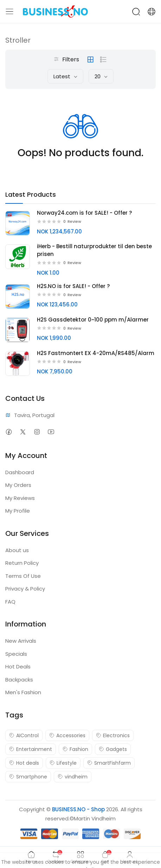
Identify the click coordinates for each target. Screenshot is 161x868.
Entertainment (31, 749)
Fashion (75, 749)
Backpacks (19, 680)
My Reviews (20, 498)
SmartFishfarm (109, 763)
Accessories (67, 735)
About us (17, 550)
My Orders (18, 485)
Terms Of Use (23, 576)
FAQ (10, 602)
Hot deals (24, 763)
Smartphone (28, 777)
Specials (16, 654)
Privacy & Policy (25, 589)
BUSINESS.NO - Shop (78, 809)
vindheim (73, 777)
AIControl (24, 735)
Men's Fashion (23, 692)
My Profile (18, 511)
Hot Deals (18, 667)
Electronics (113, 735)
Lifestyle (63, 763)
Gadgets (113, 749)
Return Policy (22, 563)
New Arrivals (21, 641)
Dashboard (20, 472)
